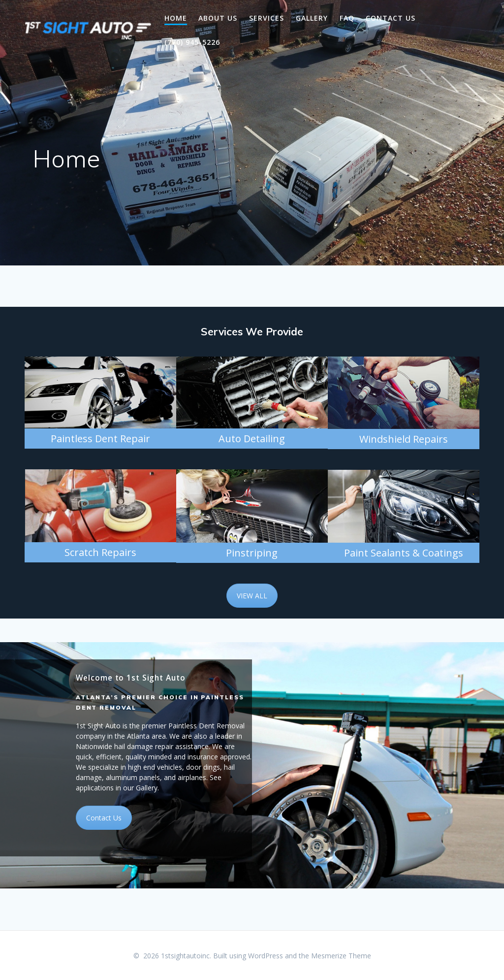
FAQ (347, 18)
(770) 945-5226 (192, 42)
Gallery (312, 18)
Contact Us (391, 18)
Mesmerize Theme (341, 956)
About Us (218, 18)
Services (267, 18)
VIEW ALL (252, 596)
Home (176, 18)
